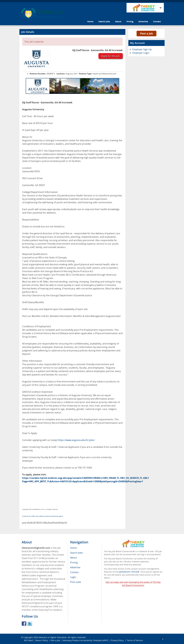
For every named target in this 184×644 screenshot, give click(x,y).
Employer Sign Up (142, 49)
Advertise (143, 21)
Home (90, 21)
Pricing (130, 21)
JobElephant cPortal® (129, 572)
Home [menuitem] (73, 548)
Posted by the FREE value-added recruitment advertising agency (43, 516)
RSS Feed (28, 640)
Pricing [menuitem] (74, 562)
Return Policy (42, 640)
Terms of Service (135, 640)
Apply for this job (111, 56)
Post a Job (146, 33)
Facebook (24, 624)
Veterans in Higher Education (53, 637)
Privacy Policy (118, 640)
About (118, 21)
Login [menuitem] (73, 577)
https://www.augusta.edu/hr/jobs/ (76, 440)
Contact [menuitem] (74, 572)
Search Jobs (104, 21)
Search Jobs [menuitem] (76, 553)
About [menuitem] (73, 558)
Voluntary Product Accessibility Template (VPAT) (85, 640)
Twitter (30, 624)
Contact (157, 21)
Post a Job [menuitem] (76, 582)
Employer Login (141, 53)
